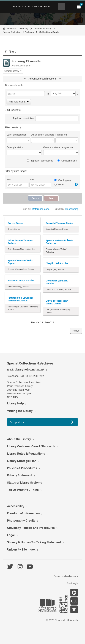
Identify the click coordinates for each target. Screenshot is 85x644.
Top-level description (23, 118)
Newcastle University (17, 29)
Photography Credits (21, 521)
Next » (76, 331)
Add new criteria (19, 102)
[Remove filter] (21, 71)
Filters (10, 52)
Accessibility (16, 506)
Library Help (15, 403)
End (31, 179)
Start (9, 179)
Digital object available (42, 135)
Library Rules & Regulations (26, 454)
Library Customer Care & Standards (31, 446)
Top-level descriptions (40, 161)
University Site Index (21, 550)
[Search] (26, 94)
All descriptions (67, 161)
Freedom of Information (23, 513)
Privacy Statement (20, 475)
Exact (59, 185)
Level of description (17, 135)
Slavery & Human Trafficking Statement (34, 542)
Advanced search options (42, 79)
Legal (11, 535)
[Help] (76, 184)
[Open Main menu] (70, 7)
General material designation (58, 147)
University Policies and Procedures (31, 528)
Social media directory (66, 576)
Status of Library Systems (24, 483)
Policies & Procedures (22, 468)
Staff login (72, 583)
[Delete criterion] (77, 94)
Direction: (59, 209)
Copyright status (15, 147)
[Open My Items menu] (79, 7)
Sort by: (27, 209)
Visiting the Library (20, 411)
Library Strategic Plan (22, 461)
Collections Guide (49, 32)
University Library (42, 29)
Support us (17, 422)
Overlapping (63, 180)
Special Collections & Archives (32, 7)
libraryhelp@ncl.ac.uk (30, 370)
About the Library (19, 439)
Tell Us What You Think (23, 490)
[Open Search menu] (62, 7)
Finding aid (61, 135)
